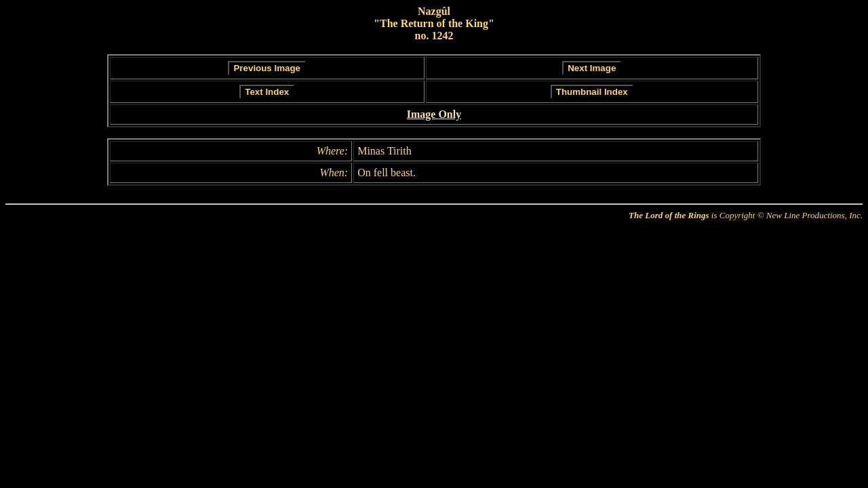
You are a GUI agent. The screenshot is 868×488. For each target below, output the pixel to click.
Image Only (434, 114)
